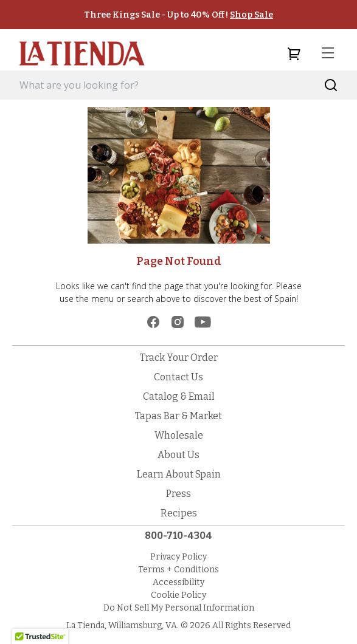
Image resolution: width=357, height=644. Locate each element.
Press (178, 494)
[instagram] (178, 322)
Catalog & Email (179, 396)
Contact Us (178, 377)
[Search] (331, 85)
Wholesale (179, 435)
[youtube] (203, 322)
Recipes (179, 513)
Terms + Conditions (178, 570)
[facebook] (153, 322)
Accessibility (178, 582)
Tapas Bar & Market (178, 416)
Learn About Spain (179, 474)
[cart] (294, 53)
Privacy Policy (178, 557)
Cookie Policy (178, 595)
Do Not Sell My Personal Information (179, 608)
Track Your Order (179, 358)
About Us (178, 455)
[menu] (328, 53)
